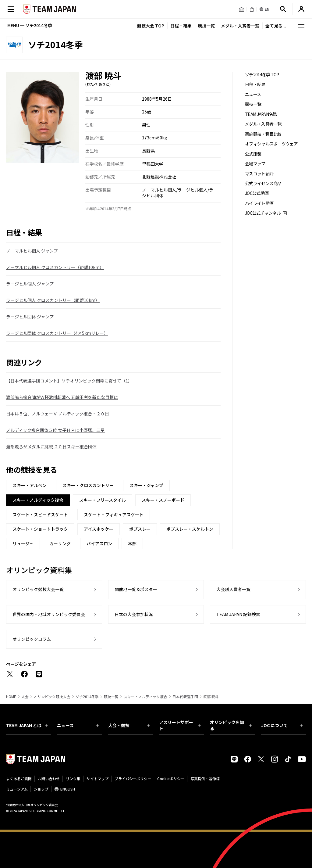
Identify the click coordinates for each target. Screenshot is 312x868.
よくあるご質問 (19, 778)
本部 (132, 543)
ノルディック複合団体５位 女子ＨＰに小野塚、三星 (55, 430)
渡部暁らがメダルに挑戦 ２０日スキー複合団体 (51, 447)
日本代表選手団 (185, 697)
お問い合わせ (49, 778)
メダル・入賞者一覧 (240, 26)
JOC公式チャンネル (263, 213)
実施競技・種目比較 (263, 134)
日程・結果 (181, 26)
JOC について (282, 725)
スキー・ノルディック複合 (145, 697)
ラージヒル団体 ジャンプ (30, 317)
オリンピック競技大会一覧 (38, 589)
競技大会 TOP (151, 26)
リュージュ (23, 543)
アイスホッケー (99, 529)
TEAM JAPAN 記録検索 (238, 614)
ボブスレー (140, 529)
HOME (11, 697)
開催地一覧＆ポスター (136, 589)
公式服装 (253, 154)
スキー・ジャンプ (146, 485)
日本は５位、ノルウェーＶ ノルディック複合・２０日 (58, 414)
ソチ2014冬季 (87, 697)
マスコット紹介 (259, 174)
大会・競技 (129, 725)
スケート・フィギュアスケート (114, 515)
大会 (25, 697)
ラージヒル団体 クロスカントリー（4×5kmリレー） (57, 333)
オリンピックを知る (231, 725)
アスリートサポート (180, 725)
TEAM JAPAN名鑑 (261, 114)
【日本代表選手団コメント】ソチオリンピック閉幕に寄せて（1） (69, 381)
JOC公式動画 (257, 193)
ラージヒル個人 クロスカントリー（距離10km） (53, 300)
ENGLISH (68, 789)
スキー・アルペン (30, 485)
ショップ (41, 789)
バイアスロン (99, 543)
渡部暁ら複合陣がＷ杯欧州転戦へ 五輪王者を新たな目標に (62, 397)
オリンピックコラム (32, 639)
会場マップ (255, 164)
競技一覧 (206, 26)
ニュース (253, 94)
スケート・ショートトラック (40, 529)
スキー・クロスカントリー (88, 485)
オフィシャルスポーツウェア (271, 144)
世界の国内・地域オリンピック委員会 (49, 614)
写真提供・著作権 (205, 778)
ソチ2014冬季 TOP (262, 75)
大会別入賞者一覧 (233, 589)
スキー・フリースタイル (103, 500)
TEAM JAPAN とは (27, 725)
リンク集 (73, 778)
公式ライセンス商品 (263, 183)
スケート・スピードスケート (40, 515)
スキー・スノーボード (163, 500)
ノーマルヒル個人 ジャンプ (32, 251)
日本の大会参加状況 (134, 614)
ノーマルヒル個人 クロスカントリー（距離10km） (55, 267)
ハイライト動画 (259, 203)
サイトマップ (97, 778)
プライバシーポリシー (133, 778)
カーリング (60, 543)
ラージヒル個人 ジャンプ (30, 284)
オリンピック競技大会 (52, 697)
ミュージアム (17, 789)
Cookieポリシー (171, 778)
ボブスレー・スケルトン (190, 529)
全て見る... (276, 26)
